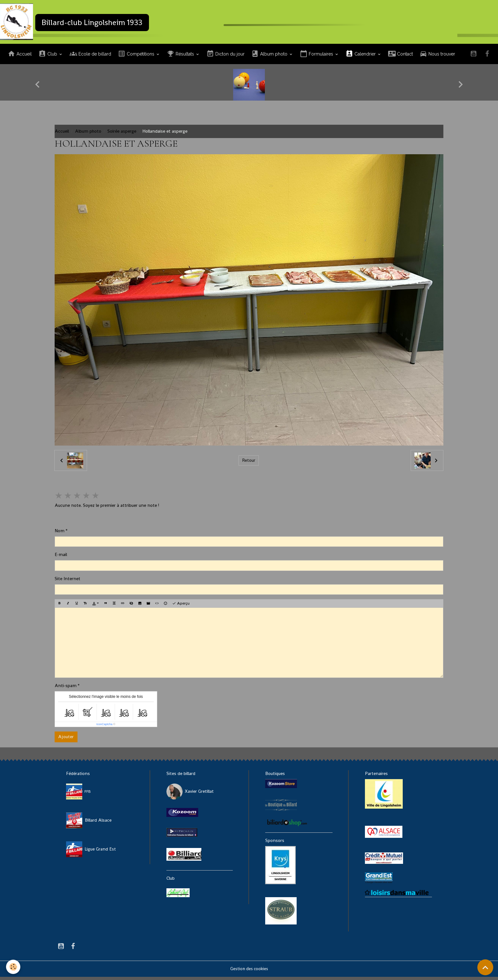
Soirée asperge (122, 134)
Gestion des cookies (249, 972)
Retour (249, 463)
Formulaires (317, 57)
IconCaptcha (104, 727)
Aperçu (181, 606)
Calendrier (361, 57)
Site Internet (67, 582)
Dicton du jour (225, 57)
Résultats (181, 57)
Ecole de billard (90, 57)
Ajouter (66, 740)
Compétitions (137, 57)
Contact (400, 57)
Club (48, 57)
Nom (60, 534)
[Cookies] (13, 967)
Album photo (270, 57)
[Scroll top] (485, 967)
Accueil (20, 57)
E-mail (61, 558)
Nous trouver (437, 57)
